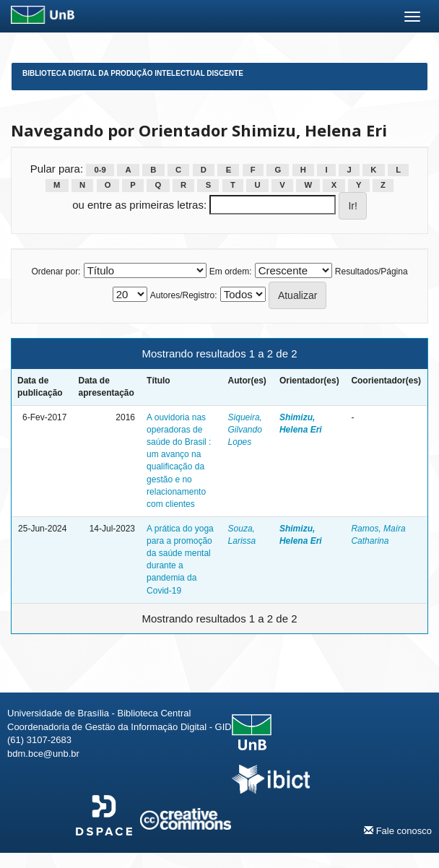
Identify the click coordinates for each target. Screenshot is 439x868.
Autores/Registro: (184, 295)
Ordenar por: (56, 272)
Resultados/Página (371, 272)
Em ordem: (231, 272)
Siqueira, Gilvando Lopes (245, 430)
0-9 (100, 170)
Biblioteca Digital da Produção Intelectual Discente (133, 73)
